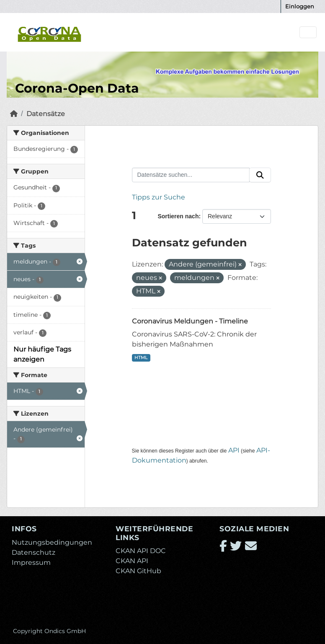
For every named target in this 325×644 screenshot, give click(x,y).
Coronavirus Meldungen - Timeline (190, 321)
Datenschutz (34, 552)
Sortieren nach (178, 216)
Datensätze (46, 114)
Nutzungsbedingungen (52, 542)
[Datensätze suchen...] (191, 175)
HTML (141, 358)
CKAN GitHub (138, 571)
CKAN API (132, 561)
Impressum (31, 563)
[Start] (14, 114)
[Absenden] (260, 175)
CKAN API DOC (141, 551)
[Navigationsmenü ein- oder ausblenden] (308, 32)
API (234, 450)
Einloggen (300, 6)
